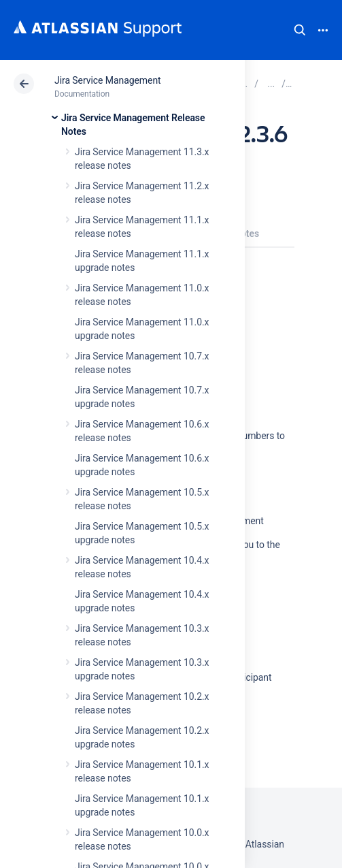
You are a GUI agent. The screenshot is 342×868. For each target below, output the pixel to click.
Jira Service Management (108, 80)
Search (300, 30)
